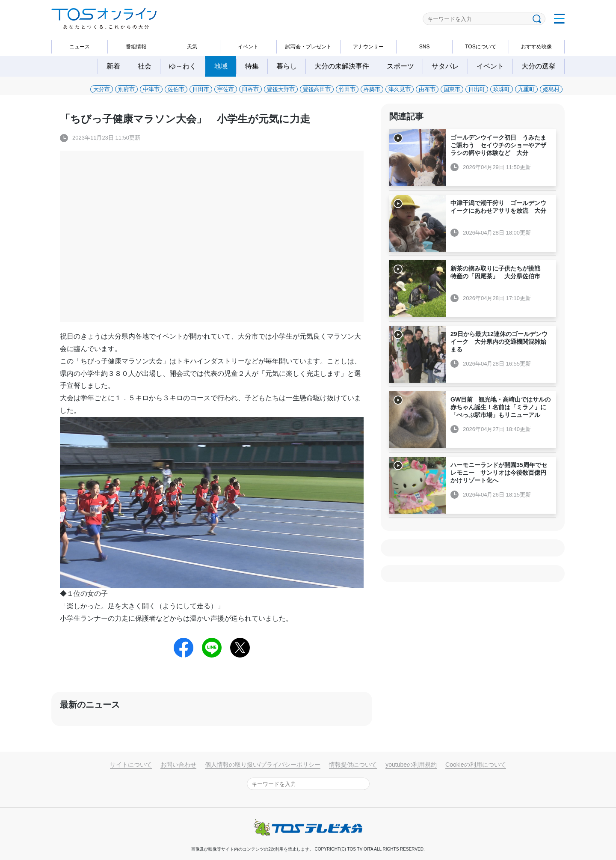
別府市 (126, 89)
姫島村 (551, 89)
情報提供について (353, 765)
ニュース (80, 47)
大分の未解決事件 (342, 66)
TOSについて (480, 47)
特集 (252, 66)
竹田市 (347, 89)
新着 (113, 66)
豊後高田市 (317, 89)
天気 (192, 47)
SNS (425, 47)
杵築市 (372, 89)
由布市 (427, 89)
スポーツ (400, 66)
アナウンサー (368, 47)
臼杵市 (250, 89)
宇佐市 (226, 89)
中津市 (151, 89)
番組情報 (136, 47)
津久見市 (400, 89)
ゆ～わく (183, 66)
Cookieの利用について (476, 765)
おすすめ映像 (536, 47)
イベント (248, 47)
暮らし (287, 66)
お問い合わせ (178, 765)
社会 (145, 66)
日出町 (477, 89)
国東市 (452, 89)
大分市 (102, 89)
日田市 (201, 89)
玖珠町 (502, 89)
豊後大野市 (281, 89)
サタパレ (445, 66)
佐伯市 (176, 89)
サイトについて (131, 765)
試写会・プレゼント (308, 47)
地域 (221, 66)
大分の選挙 (539, 66)
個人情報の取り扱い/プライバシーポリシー (263, 765)
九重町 (526, 89)
